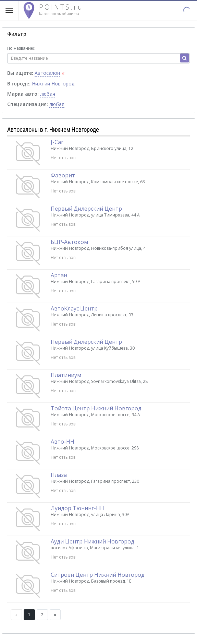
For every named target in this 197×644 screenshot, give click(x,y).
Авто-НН (63, 442)
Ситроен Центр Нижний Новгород (98, 575)
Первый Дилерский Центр (86, 209)
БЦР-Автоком (69, 242)
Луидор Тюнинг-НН (77, 508)
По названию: (21, 48)
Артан (59, 275)
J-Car (57, 142)
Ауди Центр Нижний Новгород (93, 541)
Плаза (59, 475)
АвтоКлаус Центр (74, 308)
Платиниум (66, 375)
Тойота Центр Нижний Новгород (96, 408)
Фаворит (63, 175)
